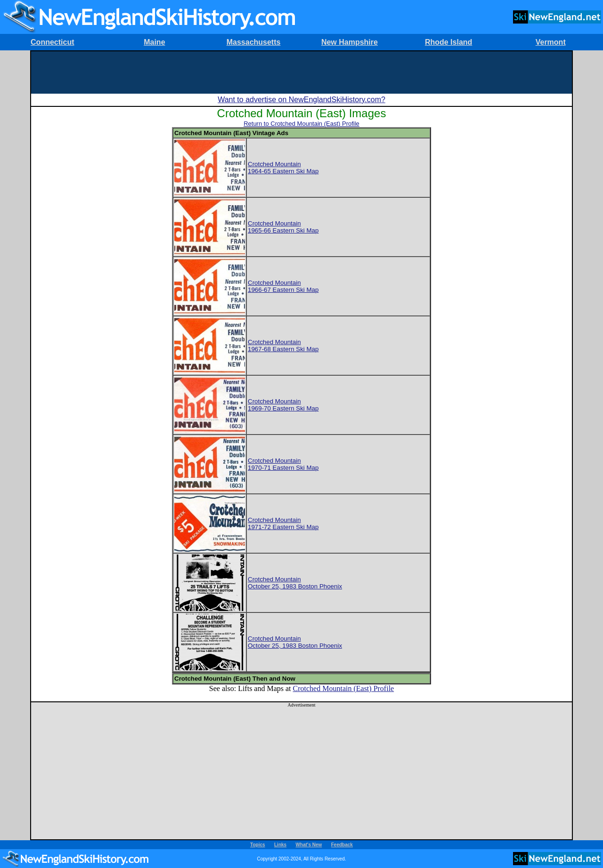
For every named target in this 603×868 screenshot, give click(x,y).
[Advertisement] (301, 72)
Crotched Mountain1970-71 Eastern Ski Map (283, 464)
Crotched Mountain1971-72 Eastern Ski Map (283, 523)
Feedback (342, 845)
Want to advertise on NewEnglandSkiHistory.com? (301, 100)
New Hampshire (350, 42)
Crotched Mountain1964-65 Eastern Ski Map (283, 168)
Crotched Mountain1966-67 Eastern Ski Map (283, 286)
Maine (154, 42)
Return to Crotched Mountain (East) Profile (301, 124)
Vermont (551, 42)
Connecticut (52, 42)
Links (280, 845)
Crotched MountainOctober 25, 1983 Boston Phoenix (295, 583)
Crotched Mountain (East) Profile (344, 688)
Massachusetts (254, 42)
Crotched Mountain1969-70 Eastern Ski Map (283, 405)
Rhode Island (448, 42)
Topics (257, 845)
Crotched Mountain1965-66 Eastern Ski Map (283, 227)
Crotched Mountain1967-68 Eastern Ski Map (283, 346)
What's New (309, 845)
